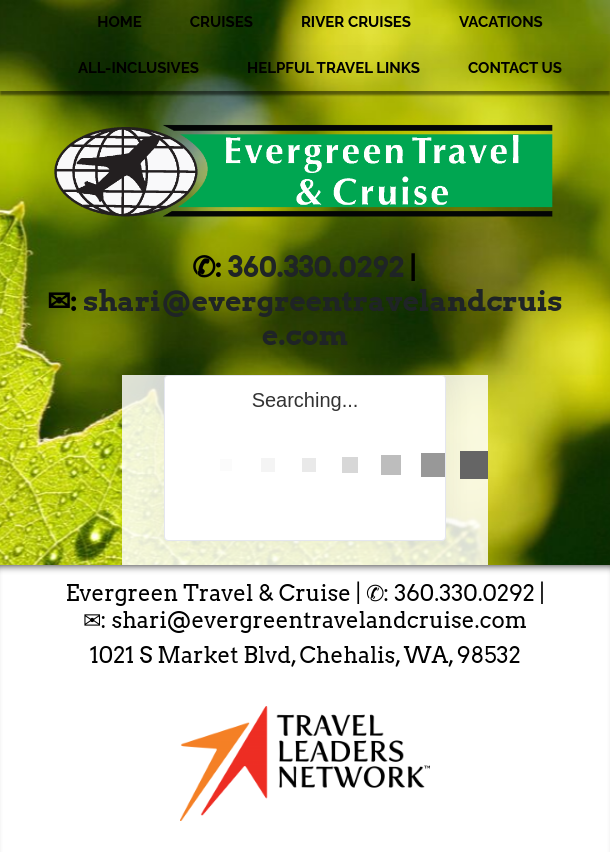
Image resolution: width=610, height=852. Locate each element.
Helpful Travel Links (333, 68)
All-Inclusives (138, 68)
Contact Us (515, 68)
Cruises (221, 22)
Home (119, 22)
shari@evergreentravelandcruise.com (322, 318)
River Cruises (356, 22)
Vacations (501, 22)
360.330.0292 (316, 267)
